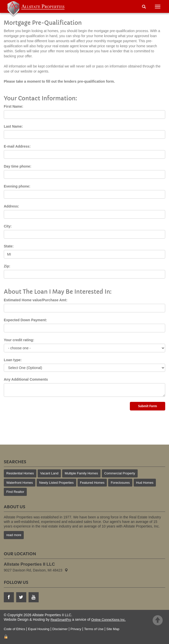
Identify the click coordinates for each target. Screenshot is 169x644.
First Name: (14, 106)
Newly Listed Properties (56, 483)
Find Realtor (15, 492)
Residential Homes (20, 473)
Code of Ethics (15, 629)
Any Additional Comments (26, 379)
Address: (11, 206)
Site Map (113, 629)
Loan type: (13, 360)
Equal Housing (39, 629)
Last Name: (13, 126)
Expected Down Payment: (25, 320)
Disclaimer (60, 629)
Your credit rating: (19, 340)
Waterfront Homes (20, 483)
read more (14, 535)
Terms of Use (94, 629)
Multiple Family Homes (81, 473)
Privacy (76, 629)
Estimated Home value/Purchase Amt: (36, 300)
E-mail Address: (17, 146)
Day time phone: (18, 166)
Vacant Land (49, 473)
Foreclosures (120, 483)
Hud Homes (145, 483)
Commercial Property (120, 473)
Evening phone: (17, 186)
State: (9, 246)
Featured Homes (92, 483)
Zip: (7, 266)
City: (8, 226)
